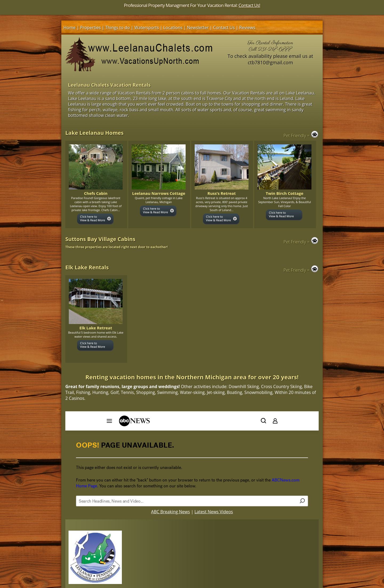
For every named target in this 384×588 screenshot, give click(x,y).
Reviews (247, 27)
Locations (173, 27)
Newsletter (198, 27)
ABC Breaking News (171, 512)
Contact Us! (249, 5)
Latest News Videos (214, 512)
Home (69, 27)
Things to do (118, 27)
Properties (90, 27)
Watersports (147, 27)
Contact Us (224, 27)
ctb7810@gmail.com (270, 62)
